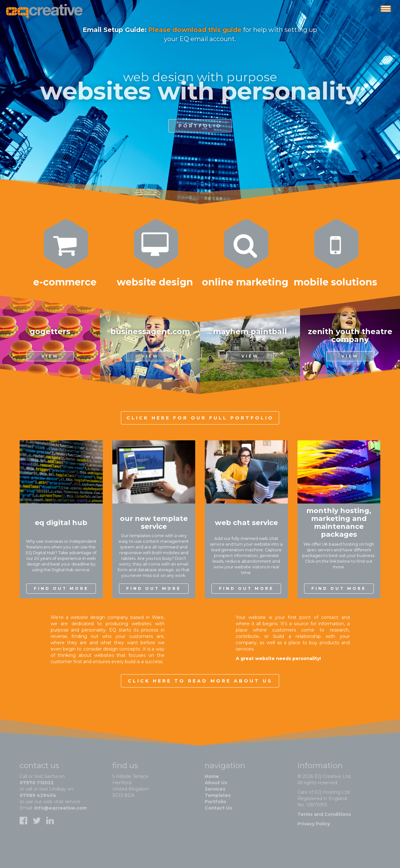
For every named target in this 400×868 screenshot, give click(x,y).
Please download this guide (195, 30)
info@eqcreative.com (60, 808)
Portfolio (216, 802)
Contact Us (218, 808)
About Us (216, 783)
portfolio (200, 130)
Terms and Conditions (324, 814)
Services (215, 789)
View (50, 356)
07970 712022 (37, 783)
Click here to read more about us (200, 681)
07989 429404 (38, 795)
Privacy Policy (314, 824)
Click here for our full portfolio (200, 418)
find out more (61, 588)
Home (212, 776)
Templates (218, 795)
